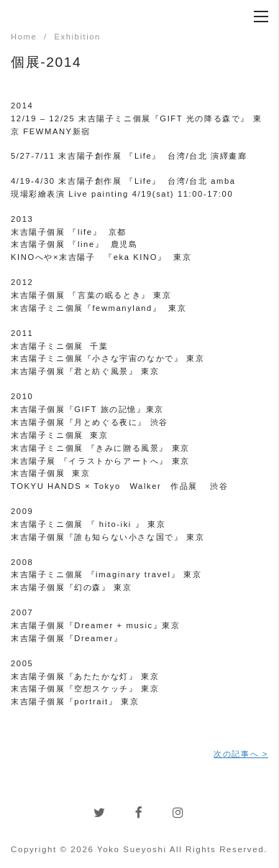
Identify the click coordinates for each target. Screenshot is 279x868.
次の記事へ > (241, 754)
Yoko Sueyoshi (132, 849)
